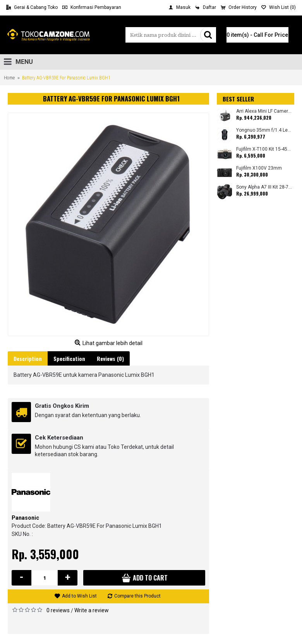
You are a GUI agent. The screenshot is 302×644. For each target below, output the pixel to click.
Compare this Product (137, 596)
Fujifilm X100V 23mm (259, 168)
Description (28, 358)
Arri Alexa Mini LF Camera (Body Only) (264, 111)
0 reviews (58, 610)
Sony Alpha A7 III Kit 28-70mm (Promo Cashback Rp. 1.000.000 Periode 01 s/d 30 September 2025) (264, 187)
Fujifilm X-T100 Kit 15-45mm (264, 149)
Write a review (92, 610)
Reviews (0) (110, 358)
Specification (69, 358)
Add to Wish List (79, 596)
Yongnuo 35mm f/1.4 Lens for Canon (264, 130)
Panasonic (25, 518)
